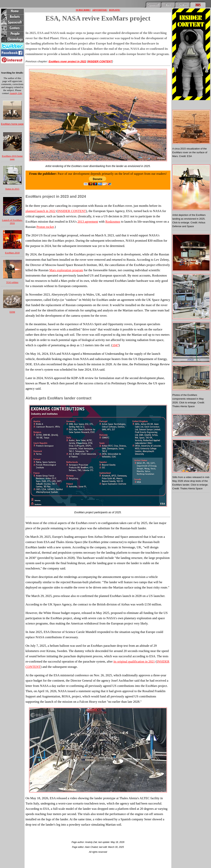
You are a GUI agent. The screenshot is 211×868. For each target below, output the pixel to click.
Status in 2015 (12, 189)
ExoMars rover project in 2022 (67, 61)
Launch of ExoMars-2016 (12, 222)
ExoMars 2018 (12, 253)
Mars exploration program (66, 270)
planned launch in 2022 (41, 211)
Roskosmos (113, 222)
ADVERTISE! (100, 10)
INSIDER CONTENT (100, 61)
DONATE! (115, 10)
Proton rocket (45, 227)
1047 (115, 345)
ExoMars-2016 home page (12, 157)
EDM (12, 312)
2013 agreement (88, 222)
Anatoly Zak (16, 93)
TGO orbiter (12, 282)
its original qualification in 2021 (134, 662)
